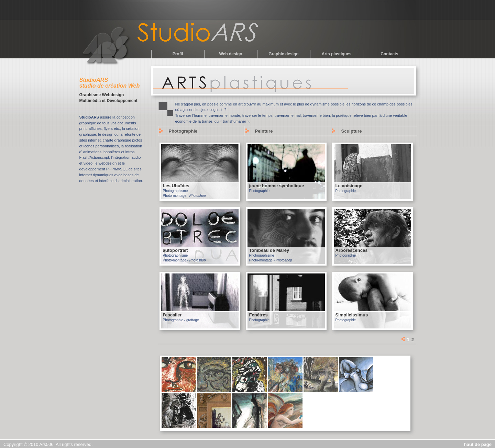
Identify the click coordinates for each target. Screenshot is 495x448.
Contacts (389, 54)
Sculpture (352, 131)
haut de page (478, 444)
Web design (230, 54)
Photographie (183, 131)
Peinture (264, 131)
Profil (178, 54)
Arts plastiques (337, 54)
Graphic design (283, 54)
